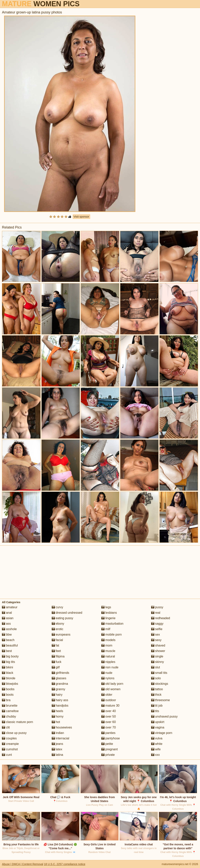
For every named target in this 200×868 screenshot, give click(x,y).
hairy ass (60, 700)
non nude (110, 667)
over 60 (109, 722)
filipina (58, 656)
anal (7, 613)
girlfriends (61, 673)
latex (57, 749)
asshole (9, 629)
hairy (57, 695)
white (157, 744)
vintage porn (162, 733)
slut (156, 667)
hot (56, 722)
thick (156, 695)
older (107, 695)
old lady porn (112, 684)
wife (156, 749)
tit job (157, 706)
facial (57, 640)
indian (58, 733)
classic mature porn (17, 722)
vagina (158, 727)
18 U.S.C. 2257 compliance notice (65, 864)
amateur (10, 607)
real (156, 613)
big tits (8, 662)
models (108, 640)
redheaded (161, 618)
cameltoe (10, 711)
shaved (158, 645)
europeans (61, 635)
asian (8, 618)
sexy (156, 640)
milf (106, 629)
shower (158, 651)
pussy (157, 607)
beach (8, 640)
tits (155, 711)
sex (156, 635)
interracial (61, 738)
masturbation (112, 624)
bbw (7, 635)
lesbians (109, 613)
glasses (59, 678)
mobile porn (112, 635)
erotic (58, 629)
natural (108, 656)
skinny (158, 662)
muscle (108, 651)
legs (106, 607)
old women (111, 689)
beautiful (10, 645)
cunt (7, 755)
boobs (8, 689)
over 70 (109, 727)
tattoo (157, 689)
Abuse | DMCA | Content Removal (23, 864)
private (108, 755)
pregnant (110, 749)
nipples (108, 662)
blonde (9, 678)
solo (156, 678)
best (7, 651)
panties (108, 733)
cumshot (10, 749)
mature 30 (110, 706)
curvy (58, 607)
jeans (58, 744)
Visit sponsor (81, 217)
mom (107, 645)
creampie (10, 744)
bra (6, 700)
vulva (157, 738)
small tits (159, 673)
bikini (8, 667)
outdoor (109, 700)
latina (58, 755)
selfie (157, 629)
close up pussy (14, 733)
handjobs (60, 706)
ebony (58, 624)
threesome (161, 700)
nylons (108, 678)
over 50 (109, 716)
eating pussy (62, 618)
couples (9, 738)
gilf (56, 667)
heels (58, 711)
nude (107, 673)
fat (55, 645)
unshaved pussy (164, 716)
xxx (155, 755)
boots (8, 695)
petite (107, 744)
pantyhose (111, 738)
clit (6, 727)
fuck (57, 662)
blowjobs (10, 684)
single (157, 656)
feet (56, 651)
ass (6, 624)
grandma (60, 684)
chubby (9, 716)
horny (58, 716)
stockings (160, 684)
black (8, 673)
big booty (10, 656)
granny (58, 689)
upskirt (158, 722)
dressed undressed (67, 613)
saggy (157, 624)
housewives (62, 727)
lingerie (108, 618)
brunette (10, 706)
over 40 (109, 711)
